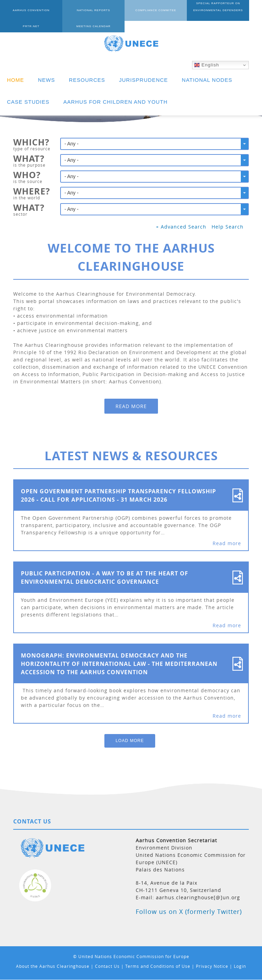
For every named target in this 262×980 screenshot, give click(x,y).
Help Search (228, 227)
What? (29, 159)
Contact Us (107, 966)
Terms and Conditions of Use (158, 966)
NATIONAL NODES (207, 80)
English (207, 65)
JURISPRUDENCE (144, 80)
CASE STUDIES (28, 102)
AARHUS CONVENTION (26, 10)
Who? (27, 176)
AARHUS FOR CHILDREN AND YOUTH (116, 102)
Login (240, 966)
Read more (131, 406)
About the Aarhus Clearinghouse (53, 966)
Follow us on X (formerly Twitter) (189, 911)
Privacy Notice (212, 966)
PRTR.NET (236, 10)
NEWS (46, 80)
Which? (31, 143)
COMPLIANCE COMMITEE (131, 10)
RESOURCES (87, 80)
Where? (32, 192)
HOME (15, 80)
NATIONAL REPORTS (79, 10)
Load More (130, 741)
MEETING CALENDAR (26, 26)
